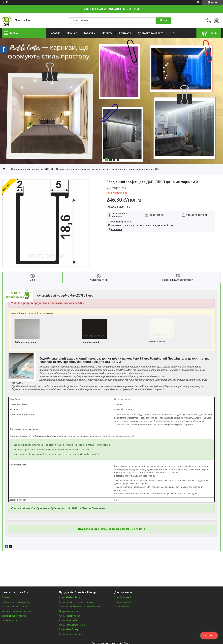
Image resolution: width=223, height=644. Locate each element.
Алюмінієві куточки (69, 616)
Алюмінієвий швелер (70, 634)
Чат (209, 635)
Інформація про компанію (16, 602)
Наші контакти (9, 620)
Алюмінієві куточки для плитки (76, 602)
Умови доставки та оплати (16, 611)
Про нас (72, 33)
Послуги (107, 33)
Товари (88, 33)
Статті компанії (122, 597)
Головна (55, 33)
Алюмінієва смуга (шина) (73, 625)
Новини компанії (123, 602)
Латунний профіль (69, 611)
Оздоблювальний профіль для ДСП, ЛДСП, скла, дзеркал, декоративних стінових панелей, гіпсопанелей (68, 169)
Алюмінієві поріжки (70, 597)
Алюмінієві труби (68, 620)
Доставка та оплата (150, 33)
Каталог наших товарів (14, 607)
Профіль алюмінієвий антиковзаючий (80, 607)
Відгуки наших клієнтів (14, 616)
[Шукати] (164, 21)
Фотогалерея (121, 607)
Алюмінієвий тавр (69, 629)
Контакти (125, 33)
